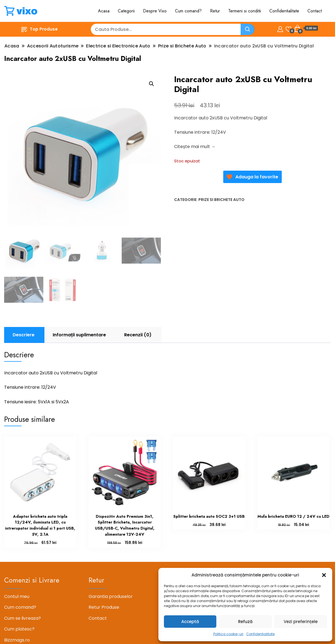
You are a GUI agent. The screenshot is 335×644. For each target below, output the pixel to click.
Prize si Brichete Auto (221, 200)
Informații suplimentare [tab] (79, 335)
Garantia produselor (111, 596)
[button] (324, 575)
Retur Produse (104, 607)
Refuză (245, 622)
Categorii (126, 11)
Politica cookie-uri (228, 634)
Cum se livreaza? (22, 618)
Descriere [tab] (24, 335)
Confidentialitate (260, 634)
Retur (215, 11)
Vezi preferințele (301, 622)
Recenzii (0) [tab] (138, 335)
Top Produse (39, 29)
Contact (315, 11)
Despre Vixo (155, 11)
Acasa (104, 11)
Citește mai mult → (195, 147)
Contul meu (17, 596)
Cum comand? (188, 11)
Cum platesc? (19, 629)
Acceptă (190, 622)
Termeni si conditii (245, 11)
